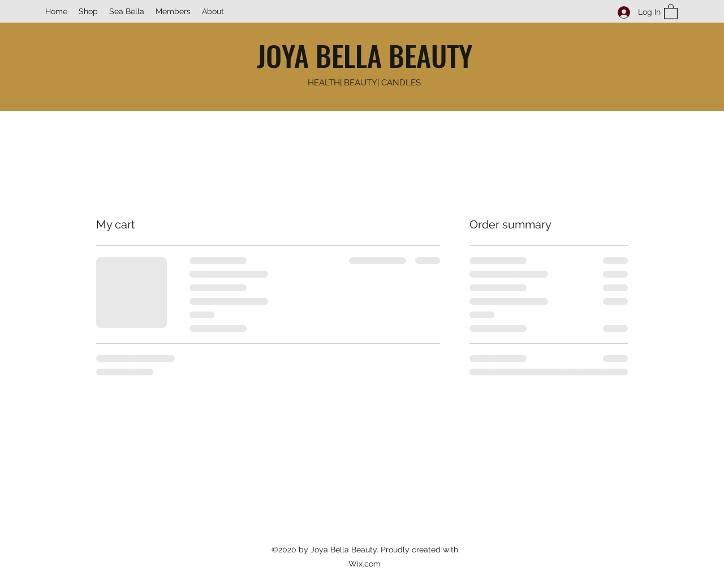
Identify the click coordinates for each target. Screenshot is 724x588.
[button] (671, 11)
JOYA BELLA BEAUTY (365, 55)
